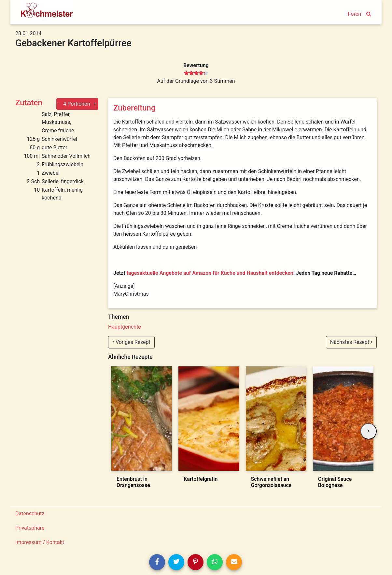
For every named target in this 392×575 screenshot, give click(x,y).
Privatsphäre (30, 528)
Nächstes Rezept (351, 342)
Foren (355, 14)
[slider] (196, 73)
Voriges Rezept (131, 342)
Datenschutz (30, 514)
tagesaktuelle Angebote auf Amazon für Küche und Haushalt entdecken (210, 273)
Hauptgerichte (125, 327)
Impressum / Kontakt (40, 542)
